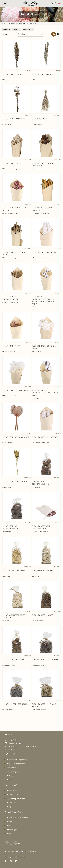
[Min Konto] (56, 3)
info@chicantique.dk (18, 743)
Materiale (27, 29)
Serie (15, 29)
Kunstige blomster (20, 23)
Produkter (11, 23)
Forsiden (5, 23)
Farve (6, 29)
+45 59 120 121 (15, 740)
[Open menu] (5, 3)
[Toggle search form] (52, 3)
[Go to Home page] (32, 3)
